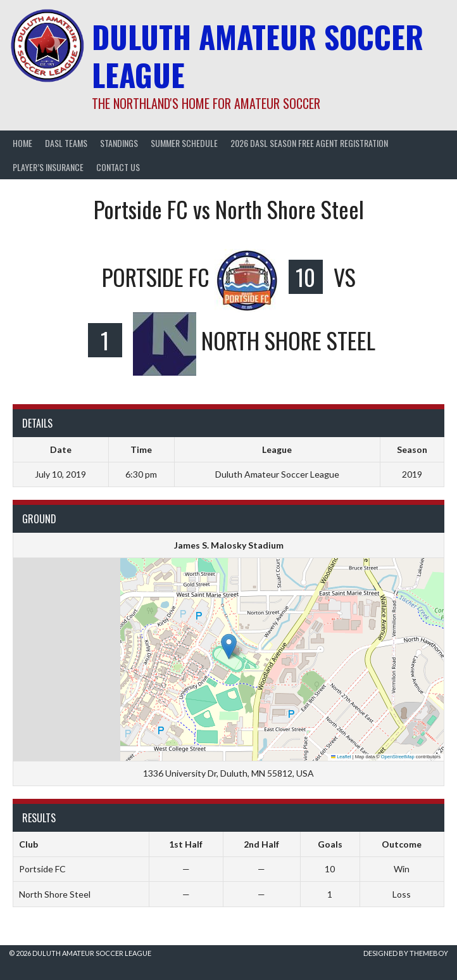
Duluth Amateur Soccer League (258, 55)
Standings (119, 143)
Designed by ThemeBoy (406, 953)
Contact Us (118, 167)
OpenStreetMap (398, 757)
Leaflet (341, 757)
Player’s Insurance (48, 167)
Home (22, 143)
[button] (229, 646)
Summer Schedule (184, 143)
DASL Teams (66, 143)
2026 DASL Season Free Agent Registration (309, 143)
